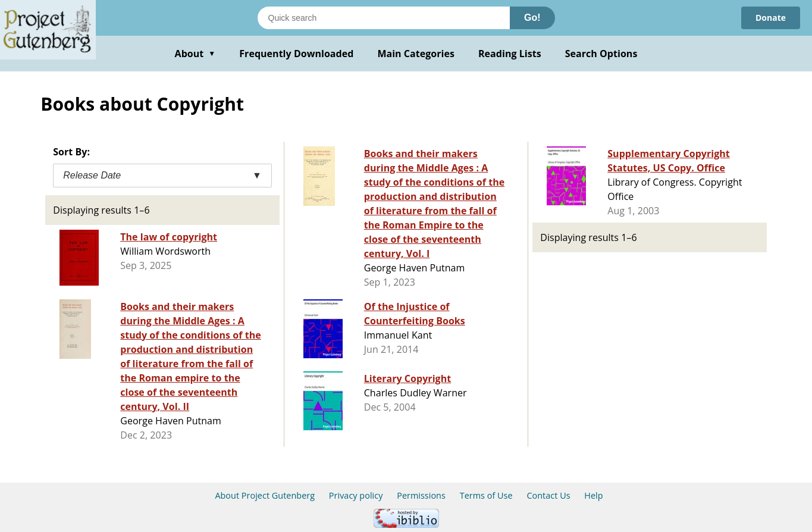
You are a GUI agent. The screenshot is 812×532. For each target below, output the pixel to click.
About (195, 54)
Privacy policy (356, 495)
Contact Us (548, 495)
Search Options (601, 54)
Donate (771, 18)
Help (593, 495)
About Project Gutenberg (265, 495)
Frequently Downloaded (296, 54)
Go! (532, 18)
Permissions (421, 495)
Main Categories (416, 54)
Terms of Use (486, 495)
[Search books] (384, 18)
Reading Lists (510, 54)
